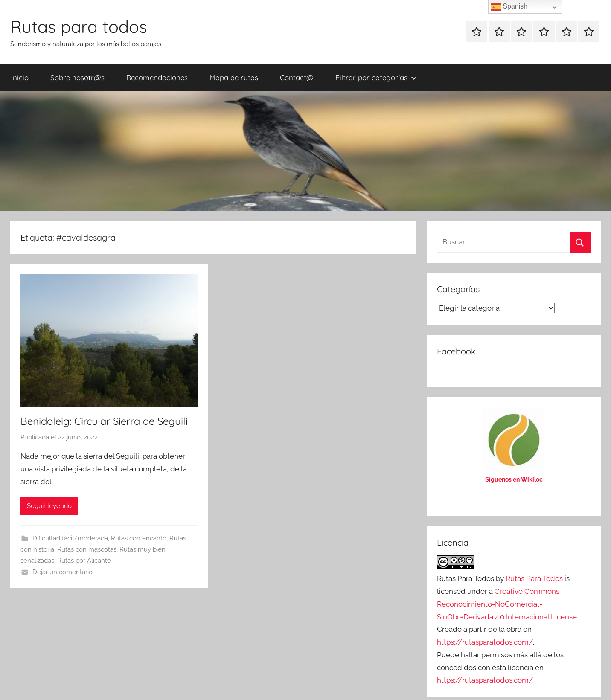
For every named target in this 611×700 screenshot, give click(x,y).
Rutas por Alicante (84, 561)
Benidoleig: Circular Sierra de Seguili (104, 421)
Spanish (509, 7)
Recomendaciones (157, 77)
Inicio (20, 77)
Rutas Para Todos (534, 578)
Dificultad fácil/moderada (70, 538)
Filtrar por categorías (376, 77)
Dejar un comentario (63, 572)
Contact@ (297, 77)
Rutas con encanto (139, 538)
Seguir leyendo (49, 506)
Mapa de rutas (234, 77)
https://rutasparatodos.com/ (485, 642)
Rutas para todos (79, 26)
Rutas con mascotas (87, 549)
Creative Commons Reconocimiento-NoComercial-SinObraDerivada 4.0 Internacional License (507, 604)
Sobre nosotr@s (77, 77)
